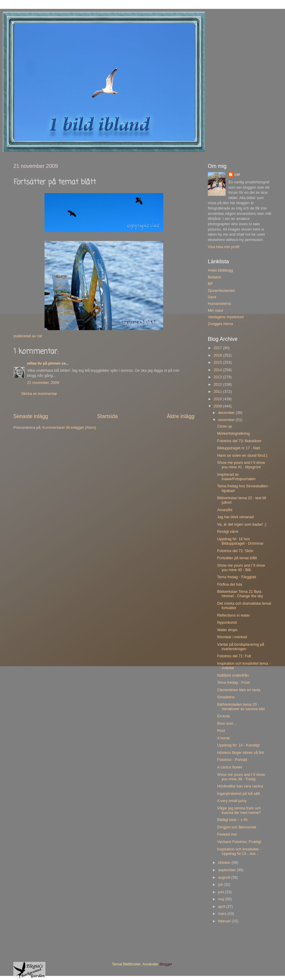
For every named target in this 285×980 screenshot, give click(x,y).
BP (210, 284)
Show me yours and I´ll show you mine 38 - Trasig (241, 777)
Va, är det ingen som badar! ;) (242, 524)
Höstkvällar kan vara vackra (240, 786)
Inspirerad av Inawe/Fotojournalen (236, 477)
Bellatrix (214, 277)
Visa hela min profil (224, 247)
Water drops (227, 630)
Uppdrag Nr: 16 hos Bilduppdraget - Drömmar (240, 541)
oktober (225, 863)
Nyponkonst (227, 623)
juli (221, 885)
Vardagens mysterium (226, 317)
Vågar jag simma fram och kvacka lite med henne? (239, 810)
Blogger (166, 964)
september (228, 870)
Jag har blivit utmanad (235, 517)
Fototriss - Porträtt (232, 760)
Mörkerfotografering (233, 434)
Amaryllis (225, 510)
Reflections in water (233, 615)
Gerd (212, 297)
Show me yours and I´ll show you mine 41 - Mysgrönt (241, 465)
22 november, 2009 (43, 383)
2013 (218, 377)
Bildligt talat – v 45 (232, 820)
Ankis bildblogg (220, 270)
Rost (221, 731)
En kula (223, 716)
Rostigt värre (228, 532)
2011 (218, 392)
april (222, 907)
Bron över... (227, 724)
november (227, 420)
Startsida (107, 416)
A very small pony (232, 801)
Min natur (216, 311)
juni (222, 892)
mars (223, 914)
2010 (218, 399)
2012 (218, 385)
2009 (218, 406)
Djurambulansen (221, 291)
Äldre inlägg (181, 416)
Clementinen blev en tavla (239, 690)
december (227, 413)
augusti (225, 877)
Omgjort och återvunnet (237, 827)
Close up (224, 426)
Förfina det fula (229, 584)
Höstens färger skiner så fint (240, 753)
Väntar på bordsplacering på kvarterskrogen (240, 647)
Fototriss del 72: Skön (235, 551)
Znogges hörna (220, 324)
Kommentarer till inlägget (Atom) (69, 428)
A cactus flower (230, 767)
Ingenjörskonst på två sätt (238, 794)
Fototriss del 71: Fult (234, 656)
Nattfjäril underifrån (233, 675)
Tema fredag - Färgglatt (236, 577)
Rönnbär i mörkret (232, 637)
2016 (218, 355)
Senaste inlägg (31, 416)
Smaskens (226, 697)
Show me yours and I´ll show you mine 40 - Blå (241, 568)
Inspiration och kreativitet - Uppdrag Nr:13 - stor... (239, 851)
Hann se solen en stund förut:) (242, 456)
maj (222, 899)
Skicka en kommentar (39, 394)
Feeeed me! (227, 834)
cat (237, 174)
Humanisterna (219, 304)
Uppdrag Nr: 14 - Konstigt (238, 745)
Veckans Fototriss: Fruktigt (239, 842)
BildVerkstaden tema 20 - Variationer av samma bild (241, 707)
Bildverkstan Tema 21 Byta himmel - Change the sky (240, 594)
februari (225, 921)
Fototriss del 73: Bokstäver (239, 441)
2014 (218, 370)
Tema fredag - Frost (233, 683)
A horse (223, 738)
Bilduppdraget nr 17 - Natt (238, 448)
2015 (218, 363)
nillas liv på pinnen (44, 363)
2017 (218, 348)
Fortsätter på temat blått (237, 558)
